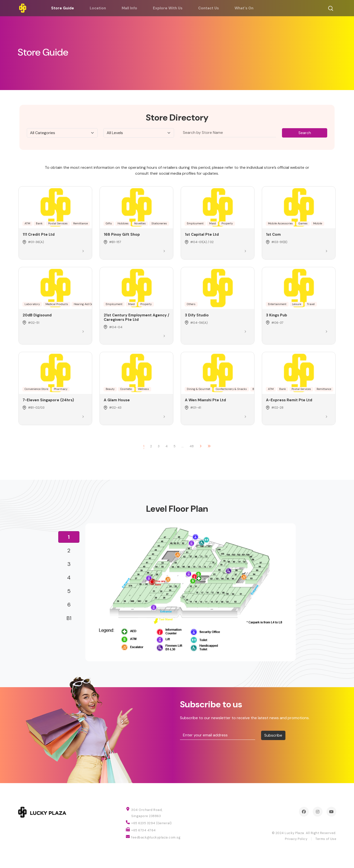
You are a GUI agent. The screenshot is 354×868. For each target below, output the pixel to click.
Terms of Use (326, 839)
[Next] (201, 446)
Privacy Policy (296, 839)
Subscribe (273, 735)
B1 (69, 618)
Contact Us (208, 8)
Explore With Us (168, 8)
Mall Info (129, 8)
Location (98, 8)
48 (192, 446)
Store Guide (63, 8)
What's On (244, 8)
